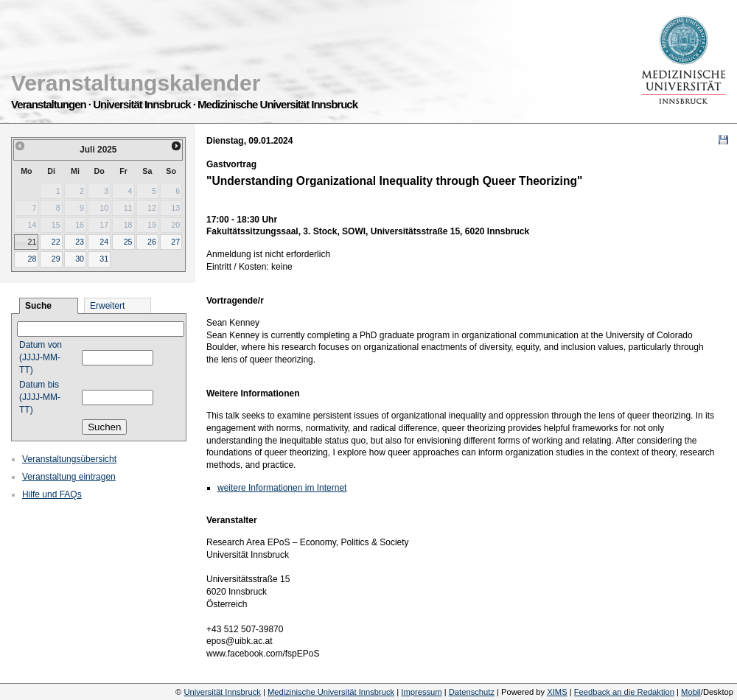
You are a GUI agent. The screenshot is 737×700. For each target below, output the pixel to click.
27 (175, 242)
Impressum (421, 692)
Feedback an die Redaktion (624, 692)
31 (104, 259)
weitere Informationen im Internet (282, 488)
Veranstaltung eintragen (69, 477)
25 (128, 242)
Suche (38, 306)
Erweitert (107, 306)
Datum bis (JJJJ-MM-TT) (40, 397)
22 (56, 242)
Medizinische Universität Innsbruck (331, 692)
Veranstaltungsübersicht (69, 459)
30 (80, 259)
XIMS (557, 692)
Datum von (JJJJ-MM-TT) (41, 357)
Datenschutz (472, 692)
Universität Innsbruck (222, 692)
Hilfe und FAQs (52, 494)
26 (152, 242)
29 (56, 259)
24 (104, 242)
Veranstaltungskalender (136, 83)
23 (80, 242)
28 (32, 259)
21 (32, 242)
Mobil (691, 692)
